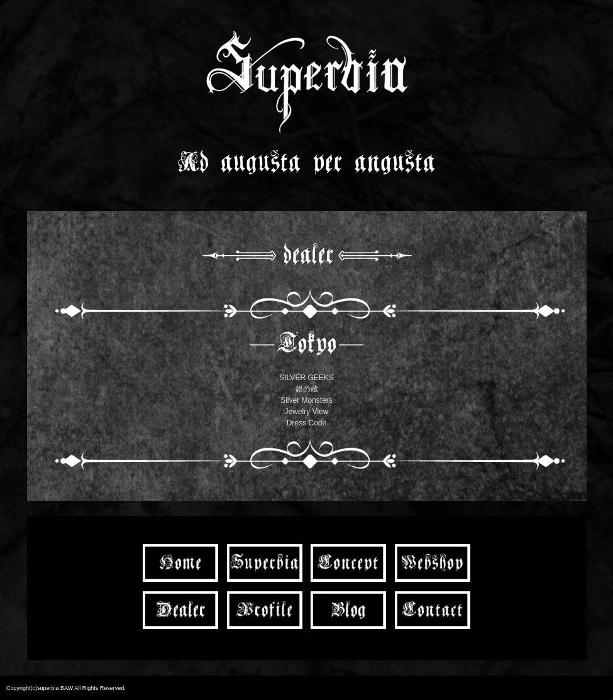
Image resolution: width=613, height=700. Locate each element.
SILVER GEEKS (306, 378)
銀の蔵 (307, 389)
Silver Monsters (306, 400)
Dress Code (306, 423)
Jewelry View (307, 412)
